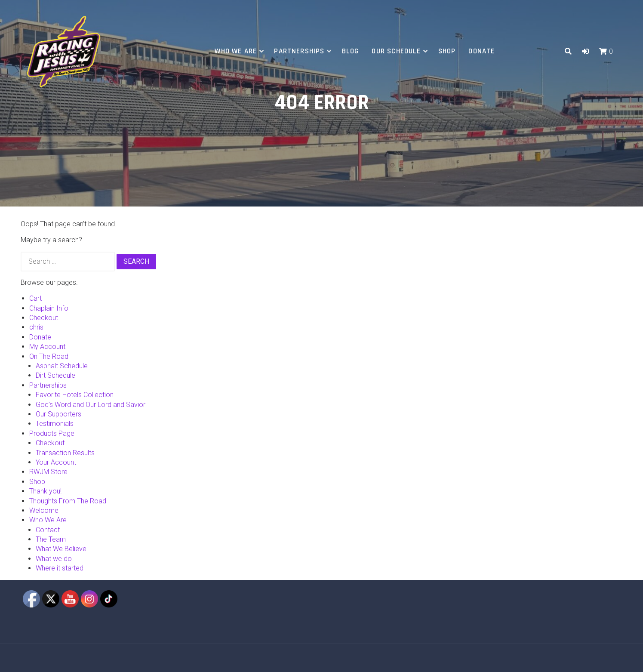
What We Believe (61, 549)
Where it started (60, 568)
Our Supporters (58, 414)
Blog (351, 51)
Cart (35, 298)
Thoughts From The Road (68, 501)
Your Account (56, 462)
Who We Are (236, 51)
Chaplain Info (49, 308)
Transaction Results (65, 453)
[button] (585, 51)
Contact (48, 530)
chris (36, 327)
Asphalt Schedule (62, 366)
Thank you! (45, 491)
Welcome (44, 510)
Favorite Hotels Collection (75, 395)
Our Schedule (396, 51)
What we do (54, 559)
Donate (481, 51)
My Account (47, 347)
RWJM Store (48, 472)
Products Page (52, 433)
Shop (447, 51)
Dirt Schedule (55, 375)
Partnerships (299, 51)
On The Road (49, 356)
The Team (51, 539)
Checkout (44, 318)
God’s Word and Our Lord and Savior (91, 405)
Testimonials (55, 424)
